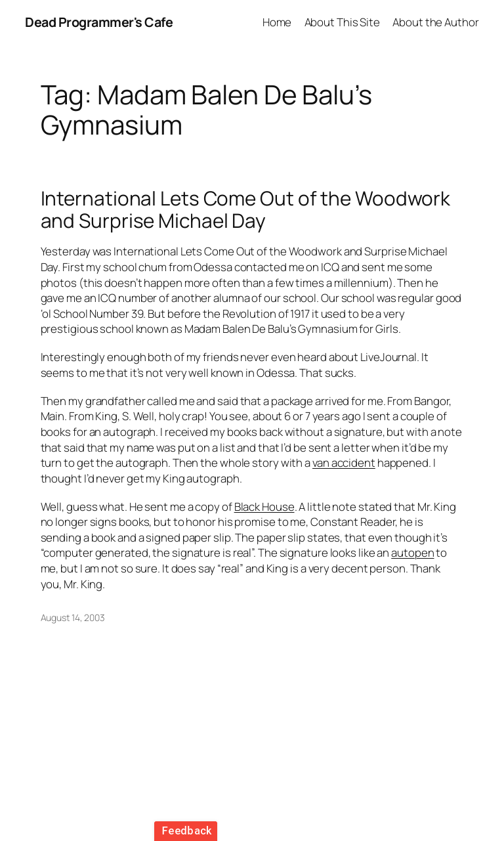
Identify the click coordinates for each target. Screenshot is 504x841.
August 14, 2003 (73, 617)
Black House (264, 507)
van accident (344, 463)
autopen (412, 552)
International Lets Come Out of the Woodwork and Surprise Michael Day (246, 209)
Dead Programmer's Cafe (99, 22)
